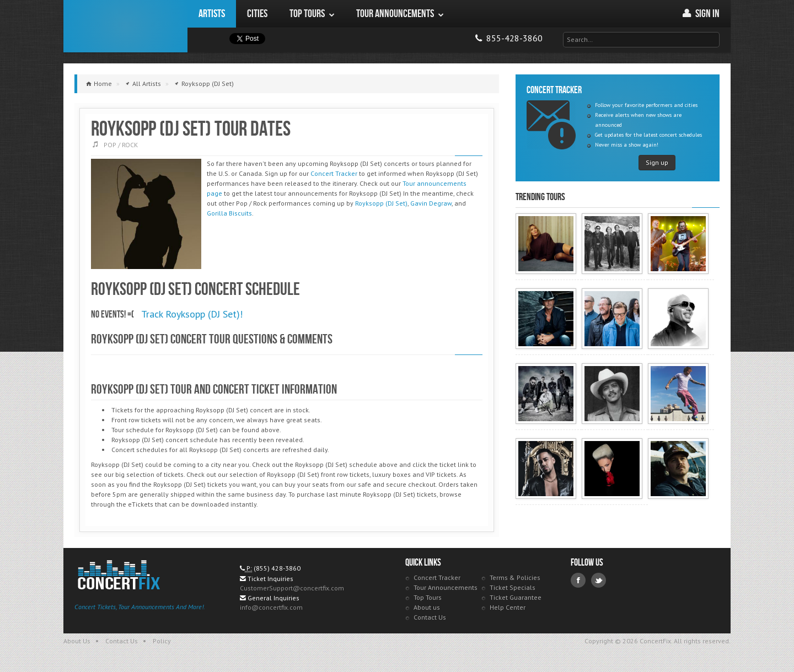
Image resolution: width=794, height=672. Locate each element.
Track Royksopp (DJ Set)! (192, 314)
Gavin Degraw (431, 203)
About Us (77, 641)
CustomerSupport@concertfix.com (292, 588)
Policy (162, 641)
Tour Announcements (446, 587)
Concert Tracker (334, 173)
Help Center (508, 607)
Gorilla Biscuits (229, 213)
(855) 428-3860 (277, 568)
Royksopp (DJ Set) (381, 203)
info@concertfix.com (271, 607)
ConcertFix (125, 26)
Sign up (657, 162)
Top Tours (428, 597)
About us (427, 607)
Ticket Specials (513, 587)
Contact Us (430, 617)
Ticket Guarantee (516, 597)
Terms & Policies (515, 577)
